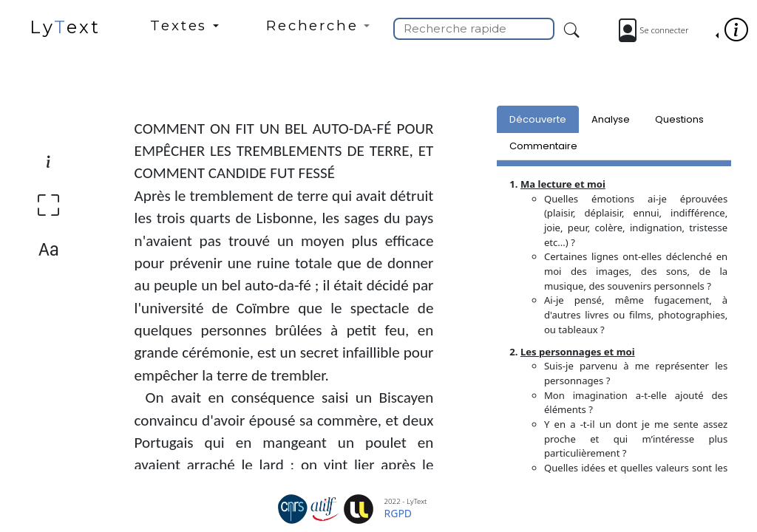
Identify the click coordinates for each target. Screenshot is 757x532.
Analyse (611, 119)
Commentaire (543, 146)
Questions (679, 119)
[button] (184, 32)
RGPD (398, 513)
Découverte (538, 119)
